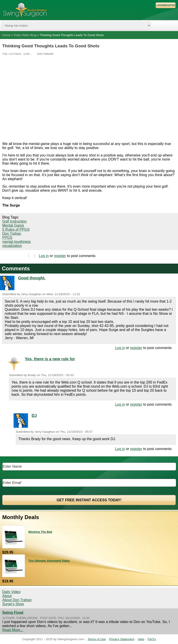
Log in (44, 256)
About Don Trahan (17, 600)
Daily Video (11, 592)
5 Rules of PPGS (16, 229)
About (7, 596)
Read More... (13, 630)
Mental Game (13, 225)
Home (6, 35)
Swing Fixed (13, 613)
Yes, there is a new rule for (50, 359)
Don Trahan (12, 233)
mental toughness (16, 242)
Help (141, 639)
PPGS (7, 238)
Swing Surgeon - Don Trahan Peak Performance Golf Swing (25, 10)
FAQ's (152, 639)
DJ (34, 416)
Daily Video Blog (25, 35)
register (60, 256)
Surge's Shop (13, 604)
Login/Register (166, 5)
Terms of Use (97, 639)
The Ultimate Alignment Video (49, 561)
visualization (12, 246)
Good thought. (32, 278)
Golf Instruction (14, 221)
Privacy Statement (122, 639)
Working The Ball (40, 532)
